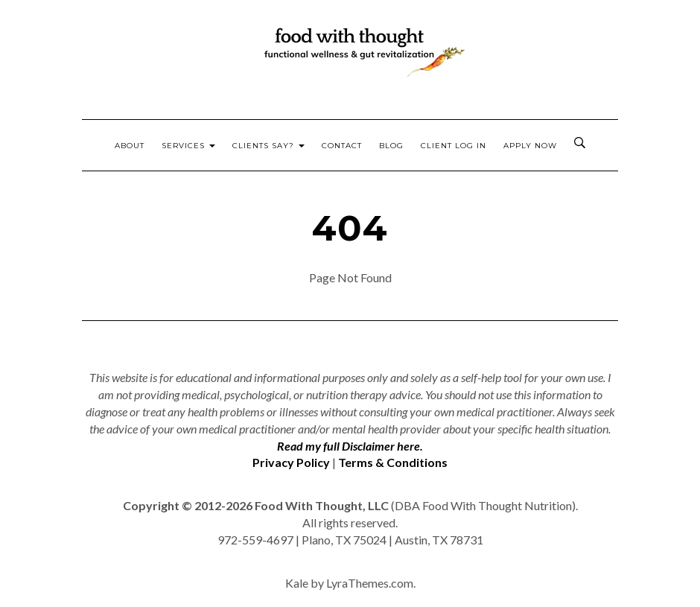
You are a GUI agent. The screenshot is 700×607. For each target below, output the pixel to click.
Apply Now (530, 146)
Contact (342, 146)
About (130, 146)
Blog (391, 146)
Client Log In (454, 146)
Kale (297, 583)
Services (188, 146)
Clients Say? (268, 146)
